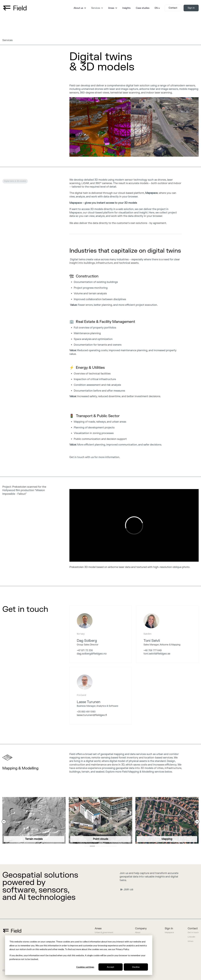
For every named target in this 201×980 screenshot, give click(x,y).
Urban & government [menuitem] (104, 933)
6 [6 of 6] (114, 846)
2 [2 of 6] (92, 846)
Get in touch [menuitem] (193, 933)
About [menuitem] (138, 933)
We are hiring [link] (13, 624)
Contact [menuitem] (193, 929)
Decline (136, 967)
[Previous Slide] (4, 822)
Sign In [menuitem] (169, 929)
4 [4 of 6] (103, 846)
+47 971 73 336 (85, 650)
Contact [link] (173, 8)
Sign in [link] (191, 8)
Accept (111, 967)
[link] (15, 8)
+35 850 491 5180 (86, 712)
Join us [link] (127, 889)
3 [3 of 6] (98, 846)
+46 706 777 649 (153, 650)
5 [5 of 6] (109, 846)
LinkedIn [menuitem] (191, 937)
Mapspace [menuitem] (169, 933)
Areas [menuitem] (98, 929)
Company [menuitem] (141, 929)
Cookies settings (85, 967)
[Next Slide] (197, 822)
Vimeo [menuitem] (190, 941)
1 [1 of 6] (87, 846)
